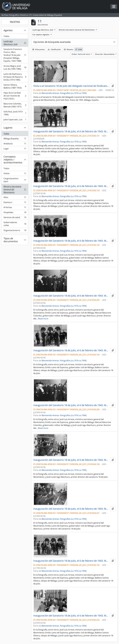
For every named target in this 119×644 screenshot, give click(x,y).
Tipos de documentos (11, 240)
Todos (6, 36)
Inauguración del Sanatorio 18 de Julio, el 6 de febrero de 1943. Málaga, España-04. (71, 350)
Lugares (8, 128)
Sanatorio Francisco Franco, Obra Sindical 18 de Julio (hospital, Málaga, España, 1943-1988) (15, 55)
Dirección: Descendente (105, 54)
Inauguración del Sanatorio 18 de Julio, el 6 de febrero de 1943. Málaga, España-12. (71, 405)
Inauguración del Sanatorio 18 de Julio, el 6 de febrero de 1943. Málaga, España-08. (71, 616)
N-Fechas (15, 208)
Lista (79, 49)
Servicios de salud (15, 218)
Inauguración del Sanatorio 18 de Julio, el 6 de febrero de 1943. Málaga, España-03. (71, 186)
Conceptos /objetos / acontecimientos (13, 160)
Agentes (8, 30)
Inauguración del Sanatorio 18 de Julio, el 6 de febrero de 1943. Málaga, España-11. (71, 296)
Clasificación (54, 49)
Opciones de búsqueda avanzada (52, 42)
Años (15, 198)
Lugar (15, 149)
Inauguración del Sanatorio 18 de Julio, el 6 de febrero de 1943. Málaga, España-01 (71, 131)
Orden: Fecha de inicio (81, 54)
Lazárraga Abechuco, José (15, 43)
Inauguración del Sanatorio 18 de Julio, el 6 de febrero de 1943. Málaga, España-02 (71, 561)
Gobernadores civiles (15, 224)
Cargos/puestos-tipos (15, 180)
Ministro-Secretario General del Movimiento (15, 189)
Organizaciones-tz (15, 231)
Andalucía (15, 144)
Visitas (15, 174)
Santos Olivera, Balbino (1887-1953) (15, 86)
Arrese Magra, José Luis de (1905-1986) (15, 67)
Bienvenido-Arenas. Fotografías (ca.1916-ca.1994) (64, 93)
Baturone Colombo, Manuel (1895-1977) (15, 105)
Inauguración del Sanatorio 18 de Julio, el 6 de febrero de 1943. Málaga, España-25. (71, 460)
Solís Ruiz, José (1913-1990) (15, 113)
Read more (43, 319)
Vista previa (38, 49)
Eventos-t (15, 203)
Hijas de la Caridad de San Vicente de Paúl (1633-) (15, 96)
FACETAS (15, 22)
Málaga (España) (15, 139)
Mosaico (69, 49)
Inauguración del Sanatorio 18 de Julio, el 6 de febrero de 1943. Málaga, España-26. (71, 509)
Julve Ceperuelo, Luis (15, 120)
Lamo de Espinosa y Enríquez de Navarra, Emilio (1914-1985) (15, 77)
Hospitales (15, 213)
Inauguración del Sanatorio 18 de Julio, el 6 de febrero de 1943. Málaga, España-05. (71, 241)
